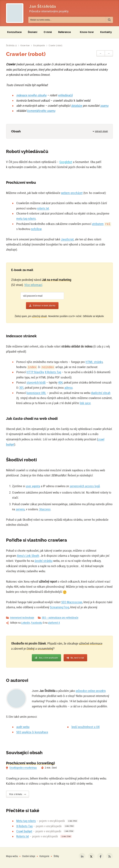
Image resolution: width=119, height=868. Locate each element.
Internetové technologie (22, 617)
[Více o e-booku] (91, 290)
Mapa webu (12, 856)
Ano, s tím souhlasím (49, 658)
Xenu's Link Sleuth (28, 556)
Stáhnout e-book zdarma (44, 306)
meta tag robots (26, 218)
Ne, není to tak (77, 658)
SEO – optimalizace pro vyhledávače (60, 617)
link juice (85, 403)
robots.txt (43, 208)
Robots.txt (23, 836)
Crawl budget (24, 831)
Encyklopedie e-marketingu (23, 768)
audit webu (23, 727)
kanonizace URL (36, 393)
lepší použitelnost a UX (86, 727)
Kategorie (45, 856)
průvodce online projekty (91, 691)
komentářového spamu (41, 111)
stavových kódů (36, 382)
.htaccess (45, 509)
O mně (48, 32)
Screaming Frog (59, 607)
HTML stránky (94, 362)
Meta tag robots (26, 821)
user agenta (33, 486)
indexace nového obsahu (31, 95)
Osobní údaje (29, 856)
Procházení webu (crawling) (30, 763)
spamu (104, 106)
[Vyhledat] (109, 20)
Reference (64, 32)
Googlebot (66, 162)
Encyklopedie (39, 45)
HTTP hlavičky (35, 372)
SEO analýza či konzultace (32, 732)
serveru (20, 509)
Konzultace (14, 32)
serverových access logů (85, 486)
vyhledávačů (65, 95)
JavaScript (67, 239)
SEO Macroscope (72, 602)
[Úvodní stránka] (11, 45)
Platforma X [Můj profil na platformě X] (91, 857)
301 (21, 387)
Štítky (56, 856)
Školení (33, 32)
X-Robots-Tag (53, 372)
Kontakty (106, 32)
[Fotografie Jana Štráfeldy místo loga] (15, 13)
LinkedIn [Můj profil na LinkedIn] (82, 857)
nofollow (36, 229)
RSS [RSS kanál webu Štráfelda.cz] (110, 857)
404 (60, 382)
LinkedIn (26, 623)
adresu (68, 387)
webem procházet (72, 193)
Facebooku (37, 623)
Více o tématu (16, 794)
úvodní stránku (44, 561)
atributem (98, 224)
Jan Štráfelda (43, 7)
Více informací (33, 285)
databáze (77, 106)
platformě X (54, 623)
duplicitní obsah (101, 393)
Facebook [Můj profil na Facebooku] (101, 857)
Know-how (25, 45)
